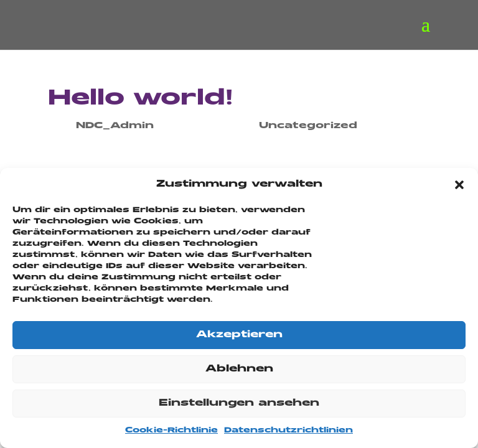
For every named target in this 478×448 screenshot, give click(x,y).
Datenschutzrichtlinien (288, 431)
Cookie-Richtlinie (171, 431)
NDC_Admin (115, 126)
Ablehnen (239, 369)
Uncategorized (308, 126)
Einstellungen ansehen (239, 404)
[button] (459, 185)
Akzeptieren (239, 335)
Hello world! (140, 99)
